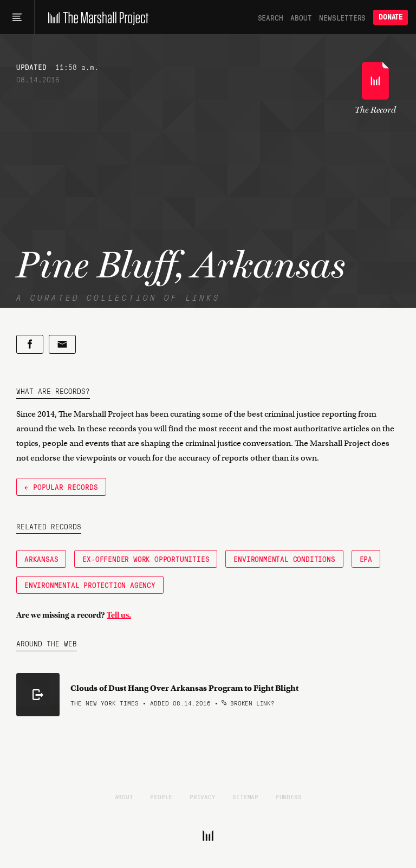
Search (271, 17)
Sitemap (245, 796)
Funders (289, 796)
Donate (391, 17)
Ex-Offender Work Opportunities (146, 559)
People (161, 796)
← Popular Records (61, 487)
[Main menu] (17, 17)
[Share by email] (62, 344)
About (301, 17)
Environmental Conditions (284, 559)
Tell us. (119, 615)
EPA (366, 559)
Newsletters (342, 17)
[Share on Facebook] (30, 344)
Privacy (203, 796)
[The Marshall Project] (96, 17)
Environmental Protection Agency (90, 585)
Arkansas (41, 559)
